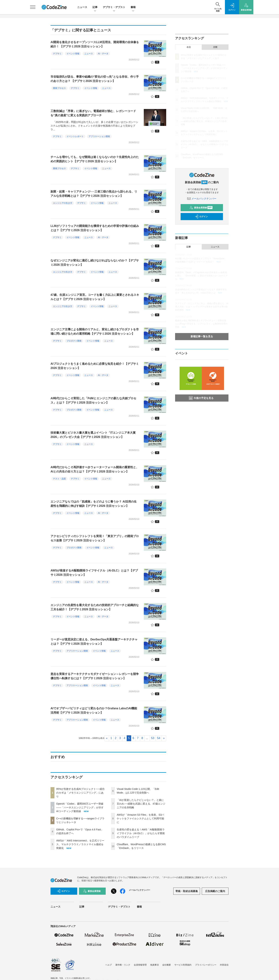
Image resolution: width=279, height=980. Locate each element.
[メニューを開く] (33, 7)
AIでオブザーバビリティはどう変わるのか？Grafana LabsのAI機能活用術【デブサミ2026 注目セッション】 (94, 710)
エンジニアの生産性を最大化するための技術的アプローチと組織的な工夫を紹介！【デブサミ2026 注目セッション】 (95, 607)
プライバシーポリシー (206, 965)
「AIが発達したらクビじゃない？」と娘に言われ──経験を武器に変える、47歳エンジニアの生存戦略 (141, 804)
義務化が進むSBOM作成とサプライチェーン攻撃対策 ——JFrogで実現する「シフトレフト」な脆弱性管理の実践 (201, 324)
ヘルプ (109, 965)
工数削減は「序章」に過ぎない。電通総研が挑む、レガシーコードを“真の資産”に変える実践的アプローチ (93, 113)
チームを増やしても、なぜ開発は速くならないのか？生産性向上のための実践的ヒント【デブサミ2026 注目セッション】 (95, 159)
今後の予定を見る (201, 398)
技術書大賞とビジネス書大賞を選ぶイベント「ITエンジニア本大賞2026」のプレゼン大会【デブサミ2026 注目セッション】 (93, 435)
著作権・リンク (123, 965)
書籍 (133, 7)
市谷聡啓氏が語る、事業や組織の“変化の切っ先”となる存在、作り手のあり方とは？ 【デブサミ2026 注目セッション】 (95, 79)
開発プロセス (59, 88)
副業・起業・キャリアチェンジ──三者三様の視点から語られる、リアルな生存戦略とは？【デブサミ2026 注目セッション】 (94, 194)
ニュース (82, 7)
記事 (95, 7)
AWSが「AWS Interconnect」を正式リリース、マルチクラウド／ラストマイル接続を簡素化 (80, 844)
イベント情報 (73, 54)
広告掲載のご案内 (215, 891)
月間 (215, 47)
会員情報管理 (140, 965)
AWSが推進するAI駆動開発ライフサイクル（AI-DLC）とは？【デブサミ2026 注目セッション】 (94, 573)
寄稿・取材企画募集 (187, 891)
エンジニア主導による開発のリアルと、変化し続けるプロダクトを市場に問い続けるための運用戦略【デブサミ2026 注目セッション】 (95, 332)
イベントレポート (75, 136)
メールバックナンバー (202, 199)
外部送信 (224, 965)
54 (159, 738)
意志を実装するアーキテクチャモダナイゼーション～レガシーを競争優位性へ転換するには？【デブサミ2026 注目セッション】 (95, 676)
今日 (189, 47)
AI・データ (103, 54)
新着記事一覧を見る (202, 336)
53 (153, 738)
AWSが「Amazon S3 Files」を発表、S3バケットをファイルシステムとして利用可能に (140, 818)
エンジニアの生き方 (63, 203)
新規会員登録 (201, 208)
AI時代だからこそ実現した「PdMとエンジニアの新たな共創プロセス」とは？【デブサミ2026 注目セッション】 (93, 400)
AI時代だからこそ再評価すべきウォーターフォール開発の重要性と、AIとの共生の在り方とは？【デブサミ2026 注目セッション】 (95, 469)
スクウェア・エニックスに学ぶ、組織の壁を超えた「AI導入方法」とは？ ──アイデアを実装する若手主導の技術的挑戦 (202, 307)
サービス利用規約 (183, 965)
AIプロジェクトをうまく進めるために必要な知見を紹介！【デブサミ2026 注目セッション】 (95, 366)
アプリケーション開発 (99, 136)
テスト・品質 (59, 479)
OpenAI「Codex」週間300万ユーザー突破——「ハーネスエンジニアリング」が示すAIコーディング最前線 (80, 807)
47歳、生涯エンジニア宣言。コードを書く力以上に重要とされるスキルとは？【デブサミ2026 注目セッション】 (95, 297)
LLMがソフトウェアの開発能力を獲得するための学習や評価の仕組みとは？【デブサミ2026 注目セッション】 (95, 228)
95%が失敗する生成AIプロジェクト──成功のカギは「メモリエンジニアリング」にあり (80, 793)
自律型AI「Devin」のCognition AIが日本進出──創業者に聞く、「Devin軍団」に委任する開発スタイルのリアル (201, 276)
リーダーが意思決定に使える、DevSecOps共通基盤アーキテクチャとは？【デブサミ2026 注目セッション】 (94, 642)
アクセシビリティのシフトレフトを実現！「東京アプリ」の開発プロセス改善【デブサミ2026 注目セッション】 (95, 538)
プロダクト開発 (74, 341)
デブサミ (57, 54)
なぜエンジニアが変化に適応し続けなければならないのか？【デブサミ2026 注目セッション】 (95, 263)
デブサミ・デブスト (114, 7)
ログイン (201, 217)
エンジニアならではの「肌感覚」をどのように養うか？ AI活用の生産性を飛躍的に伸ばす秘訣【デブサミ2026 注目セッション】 (94, 504)
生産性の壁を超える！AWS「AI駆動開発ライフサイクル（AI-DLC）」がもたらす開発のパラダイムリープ (141, 833)
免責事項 (154, 965)
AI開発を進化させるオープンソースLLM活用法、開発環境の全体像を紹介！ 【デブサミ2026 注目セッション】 (95, 44)
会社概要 (167, 965)
